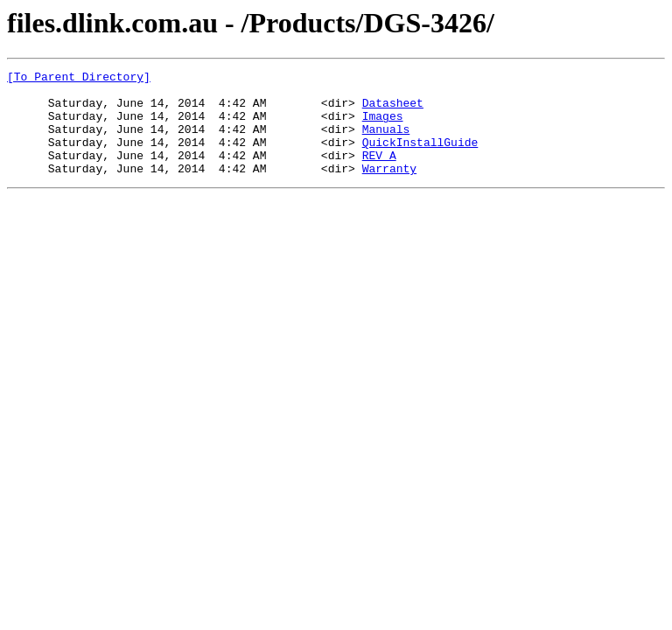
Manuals (386, 142)
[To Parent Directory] (79, 79)
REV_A (379, 173)
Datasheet (393, 110)
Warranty (389, 189)
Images (383, 126)
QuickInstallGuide (420, 157)
